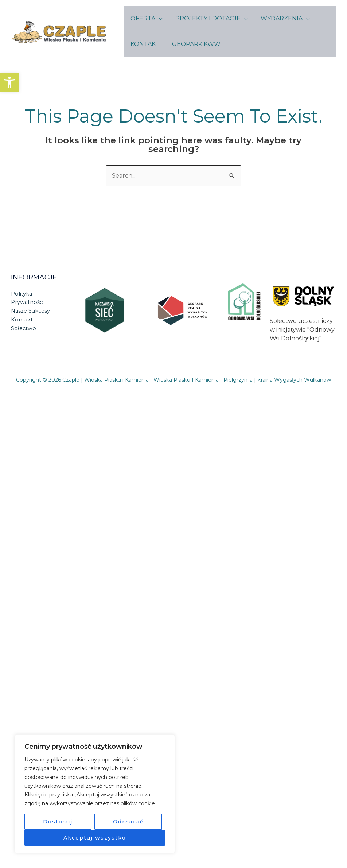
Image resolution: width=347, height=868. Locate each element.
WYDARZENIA (279, 18)
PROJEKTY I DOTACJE (206, 18)
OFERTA (142, 18)
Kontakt (22, 320)
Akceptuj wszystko (95, 838)
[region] (95, 794)
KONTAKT (144, 44)
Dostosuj (58, 822)
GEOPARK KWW (194, 44)
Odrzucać (128, 822)
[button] (9, 82)
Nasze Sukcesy (32, 311)
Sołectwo (24, 329)
